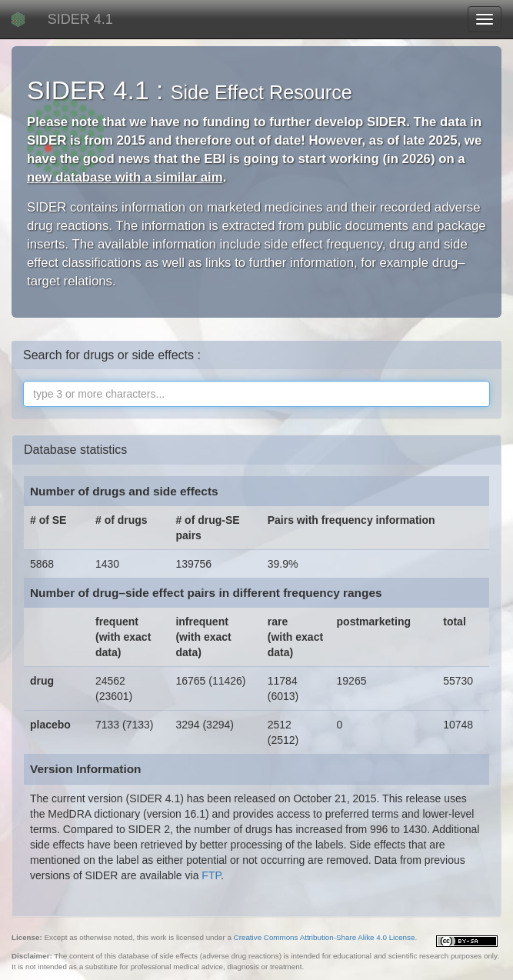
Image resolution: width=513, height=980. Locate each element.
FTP (211, 875)
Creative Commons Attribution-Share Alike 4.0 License (325, 937)
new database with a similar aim (125, 177)
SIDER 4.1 (80, 19)
